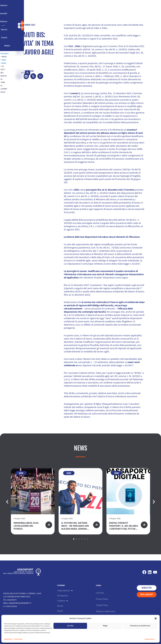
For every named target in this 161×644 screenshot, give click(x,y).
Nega (105, 626)
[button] (156, 618)
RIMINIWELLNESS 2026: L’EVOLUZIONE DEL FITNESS (26, 532)
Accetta (70, 626)
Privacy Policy (18, 639)
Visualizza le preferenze (140, 626)
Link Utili (100, 593)
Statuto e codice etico (106, 611)
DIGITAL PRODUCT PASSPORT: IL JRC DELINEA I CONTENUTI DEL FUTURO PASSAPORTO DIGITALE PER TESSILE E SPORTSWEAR (124, 537)
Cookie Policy (8, 639)
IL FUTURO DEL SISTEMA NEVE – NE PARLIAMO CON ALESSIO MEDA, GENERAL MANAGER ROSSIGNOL (75, 534)
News (22, 23)
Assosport (7, 23)
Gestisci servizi (150, 639)
